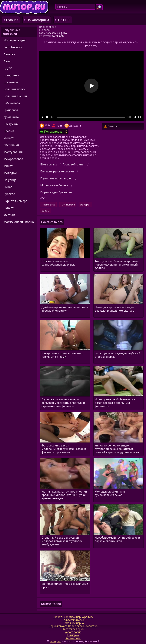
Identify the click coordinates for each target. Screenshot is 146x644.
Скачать (112, 126)
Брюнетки (11, 82)
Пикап (8, 187)
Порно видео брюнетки (56, 192)
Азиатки (9, 54)
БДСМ (8, 68)
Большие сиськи (15, 96)
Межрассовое (13, 159)
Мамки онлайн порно (19, 222)
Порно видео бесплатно (83, 626)
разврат (85, 205)
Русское (9, 194)
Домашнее (11, 117)
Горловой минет (74, 164)
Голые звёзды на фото (53, 33)
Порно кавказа (58, 626)
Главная (12, 20)
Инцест (9, 138)
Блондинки (11, 75)
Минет (8, 166)
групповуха (68, 205)
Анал (7, 61)
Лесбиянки (11, 145)
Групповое (11, 110)
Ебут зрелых (49, 164)
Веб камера (12, 103)
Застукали (11, 124)
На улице (10, 180)
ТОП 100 (64, 20)
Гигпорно (73, 635)
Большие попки (15, 89)
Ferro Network (13, 47)
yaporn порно (73, 632)
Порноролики (48, 27)
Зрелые (9, 131)
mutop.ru (55, 641)
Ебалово (44, 30)
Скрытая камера (15, 201)
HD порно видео (15, 40)
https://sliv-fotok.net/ (52, 36)
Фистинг (9, 215)
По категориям (38, 20)
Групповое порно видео (56, 178)
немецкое (49, 205)
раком (45, 211)
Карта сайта (73, 638)
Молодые (10, 173)
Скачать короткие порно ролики (73, 617)
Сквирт (9, 208)
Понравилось (51, 131)
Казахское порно (73, 629)
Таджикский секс (73, 620)
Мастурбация (13, 152)
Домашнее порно (73, 623)
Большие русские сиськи (57, 171)
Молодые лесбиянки (54, 185)
